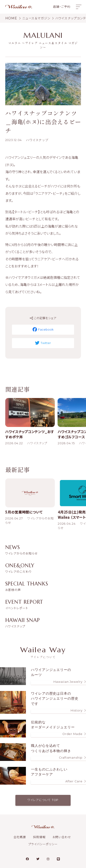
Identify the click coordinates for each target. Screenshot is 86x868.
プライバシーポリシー (43, 844)
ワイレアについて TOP (43, 800)
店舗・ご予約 (62, 7)
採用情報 (39, 837)
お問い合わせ (62, 837)
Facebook (43, 330)
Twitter (43, 343)
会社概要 (20, 837)
